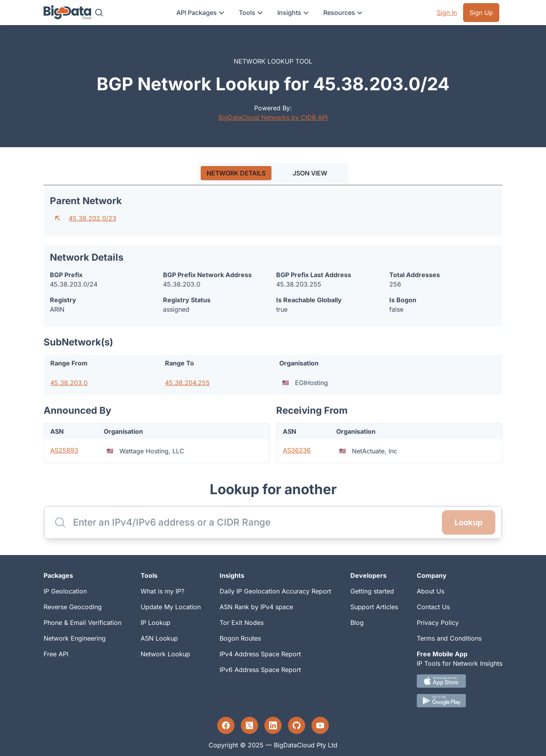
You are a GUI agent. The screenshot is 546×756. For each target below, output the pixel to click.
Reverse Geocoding (73, 607)
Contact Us (433, 607)
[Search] (99, 13)
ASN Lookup (159, 638)
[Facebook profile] (226, 725)
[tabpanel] (273, 326)
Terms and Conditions (449, 638)
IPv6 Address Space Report (260, 670)
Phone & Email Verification (82, 623)
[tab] (236, 173)
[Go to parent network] (58, 218)
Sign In (447, 13)
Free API (56, 654)
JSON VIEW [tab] (310, 173)
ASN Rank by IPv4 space (256, 607)
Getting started (372, 591)
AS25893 (64, 450)
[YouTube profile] (320, 725)
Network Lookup (165, 654)
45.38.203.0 (69, 383)
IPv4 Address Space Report (260, 654)
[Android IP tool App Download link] (460, 701)
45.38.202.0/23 (93, 218)
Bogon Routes (240, 638)
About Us (431, 591)
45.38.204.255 (187, 383)
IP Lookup (156, 623)
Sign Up (481, 13)
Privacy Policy (438, 623)
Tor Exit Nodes (242, 623)
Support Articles (374, 607)
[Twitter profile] (249, 725)
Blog (357, 623)
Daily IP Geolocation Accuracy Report (275, 591)
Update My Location (171, 607)
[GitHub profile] (297, 725)
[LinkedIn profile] (273, 725)
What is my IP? (162, 591)
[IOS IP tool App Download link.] (460, 681)
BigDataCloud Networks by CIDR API (273, 117)
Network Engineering (75, 638)
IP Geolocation (65, 591)
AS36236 (297, 450)
